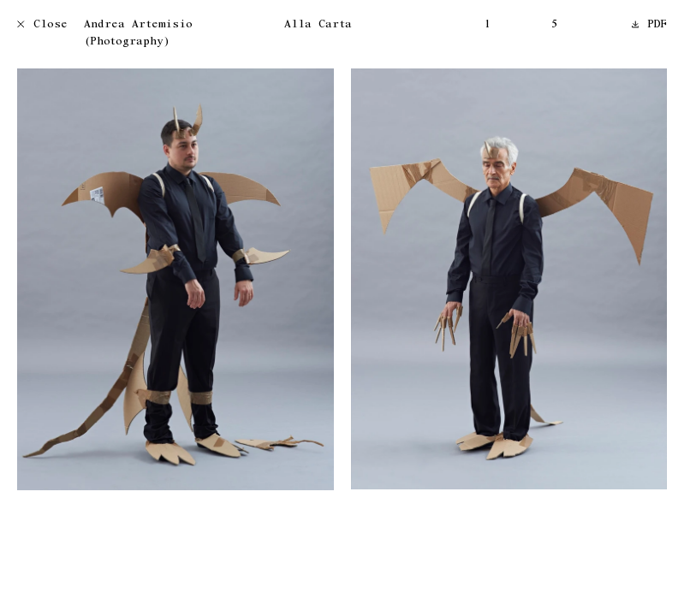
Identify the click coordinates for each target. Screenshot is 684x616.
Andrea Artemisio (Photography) (138, 34)
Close (42, 25)
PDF (650, 25)
